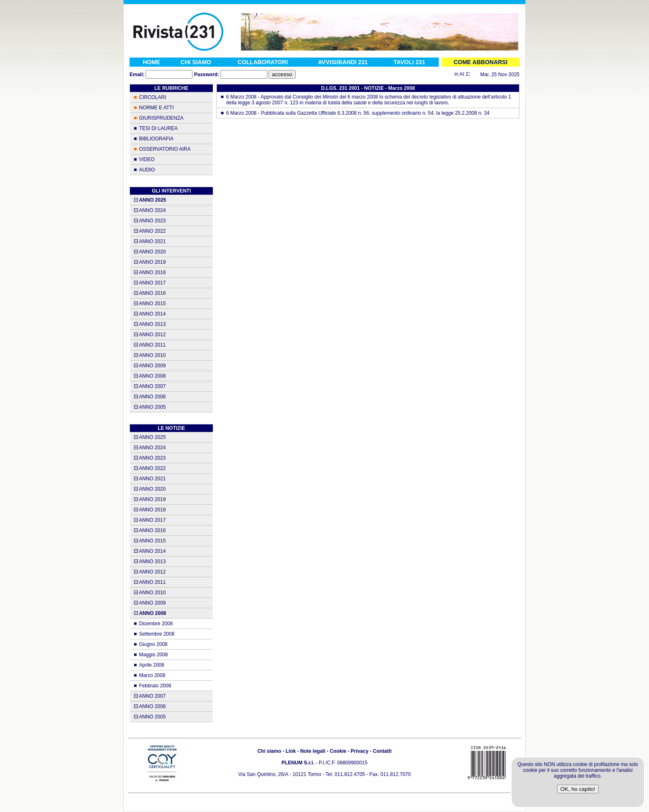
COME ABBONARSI (481, 62)
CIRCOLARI (153, 97)
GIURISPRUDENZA (161, 118)
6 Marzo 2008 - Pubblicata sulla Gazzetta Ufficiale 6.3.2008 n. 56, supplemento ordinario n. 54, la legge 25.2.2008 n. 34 (358, 113)
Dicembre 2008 (156, 624)
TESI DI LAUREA (158, 128)
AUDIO (147, 170)
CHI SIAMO (196, 62)
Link (291, 751)
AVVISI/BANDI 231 (343, 62)
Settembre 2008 (157, 634)
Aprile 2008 (152, 665)
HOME (151, 62)
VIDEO (147, 159)
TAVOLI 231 (410, 62)
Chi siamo (269, 751)
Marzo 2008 (152, 675)
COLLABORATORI (263, 62)
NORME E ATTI (156, 108)
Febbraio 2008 (155, 686)
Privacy (359, 751)
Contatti (382, 751)
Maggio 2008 (153, 655)
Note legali (313, 751)
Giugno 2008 (153, 644)
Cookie (338, 751)
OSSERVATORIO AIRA (165, 149)
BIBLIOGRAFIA (156, 139)
